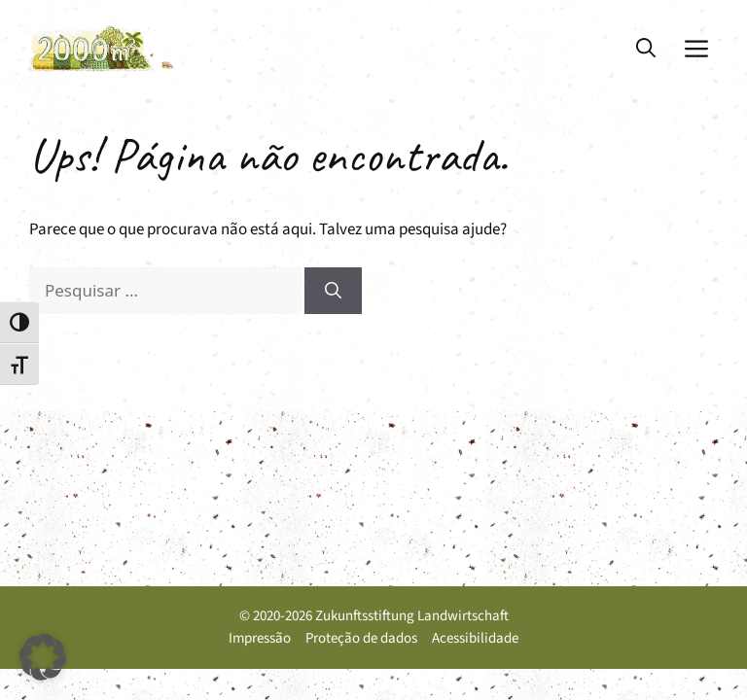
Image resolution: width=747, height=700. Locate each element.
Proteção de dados (361, 638)
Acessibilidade (475, 638)
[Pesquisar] (333, 291)
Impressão (260, 638)
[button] (646, 49)
